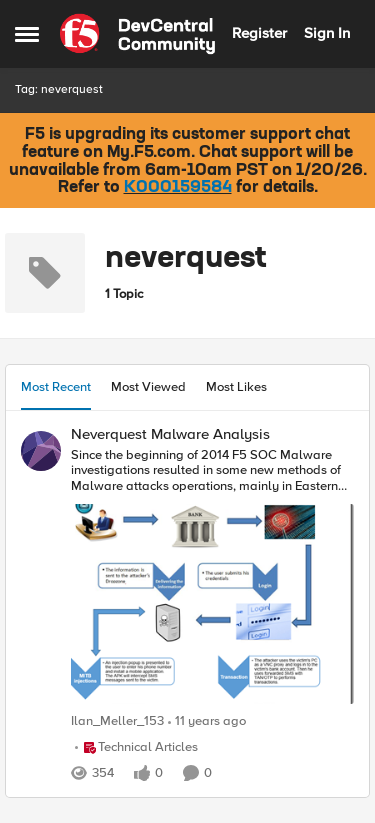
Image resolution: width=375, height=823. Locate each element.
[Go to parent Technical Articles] (136, 748)
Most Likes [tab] (236, 387)
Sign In (327, 33)
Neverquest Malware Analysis (170, 434)
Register (259, 33)
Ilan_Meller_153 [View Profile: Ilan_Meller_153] (117, 722)
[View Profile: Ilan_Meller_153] (41, 451)
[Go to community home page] (137, 34)
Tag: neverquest (59, 89)
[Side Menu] (27, 34)
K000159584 (178, 188)
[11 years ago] (207, 723)
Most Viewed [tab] (148, 387)
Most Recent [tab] (56, 387)
